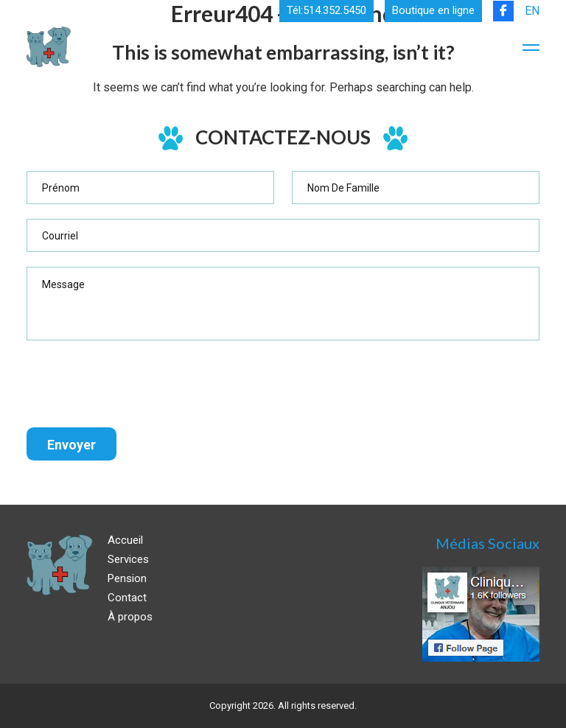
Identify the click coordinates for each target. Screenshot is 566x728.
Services (128, 559)
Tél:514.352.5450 (326, 11)
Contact (127, 598)
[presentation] (139, 384)
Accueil (125, 540)
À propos (130, 617)
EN (532, 11)
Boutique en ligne (433, 11)
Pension (127, 578)
